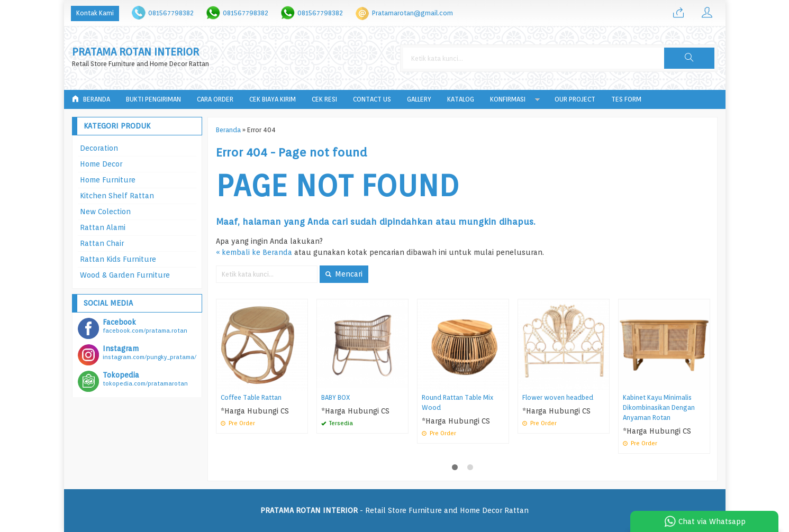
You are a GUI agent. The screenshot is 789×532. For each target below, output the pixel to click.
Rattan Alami (103, 227)
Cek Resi (324, 99)
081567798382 (171, 13)
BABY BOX (336, 397)
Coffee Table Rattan (251, 397)
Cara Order (215, 99)
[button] (689, 58)
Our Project (575, 99)
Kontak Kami (95, 13)
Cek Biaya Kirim (273, 99)
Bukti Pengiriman (153, 99)
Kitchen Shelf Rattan (117, 196)
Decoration (99, 148)
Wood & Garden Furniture (125, 275)
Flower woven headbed (558, 397)
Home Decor (101, 164)
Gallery (419, 99)
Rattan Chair (102, 243)
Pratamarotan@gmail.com (412, 13)
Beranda (91, 99)
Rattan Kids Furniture (118, 259)
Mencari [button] (344, 274)
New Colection (105, 212)
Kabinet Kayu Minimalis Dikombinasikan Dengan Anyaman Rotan (659, 407)
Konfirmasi (508, 99)
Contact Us (372, 99)
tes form (626, 99)
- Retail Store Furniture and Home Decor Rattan (394, 510)
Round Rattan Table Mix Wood (457, 402)
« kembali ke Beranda (254, 252)
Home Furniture (108, 180)
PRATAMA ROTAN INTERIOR (135, 52)
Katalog (461, 99)
